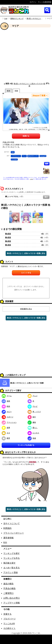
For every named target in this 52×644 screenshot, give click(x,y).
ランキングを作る (12, 558)
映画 (6, 406)
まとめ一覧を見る (12, 568)
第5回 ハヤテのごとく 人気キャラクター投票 (27, 383)
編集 (47, 164)
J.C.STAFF (14, 159)
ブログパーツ (9, 619)
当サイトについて (12, 523)
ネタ (6, 433)
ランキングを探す (12, 553)
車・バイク (34, 412)
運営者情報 (8, 538)
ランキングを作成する (26, 445)
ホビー (7, 412)
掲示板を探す (9, 563)
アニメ (24, 156)
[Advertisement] (24, 55)
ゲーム (7, 396)
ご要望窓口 (8, 593)
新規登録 (33, 462)
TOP (6, 19)
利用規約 (7, 528)
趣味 (32, 422)
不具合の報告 (9, 588)
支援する (7, 614)
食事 (6, 428)
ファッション (9, 422)
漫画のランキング (17, 19)
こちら (31, 179)
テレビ (33, 406)
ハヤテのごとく (16, 156)
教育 (6, 438)
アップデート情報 (12, 603)
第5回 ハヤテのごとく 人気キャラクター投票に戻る (26, 253)
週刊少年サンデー (33, 156)
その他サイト (9, 628)
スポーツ (7, 417)
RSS (5, 542)
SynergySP (43, 156)
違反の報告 (8, 584)
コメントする (26, 273)
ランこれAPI (9, 624)
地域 (32, 438)
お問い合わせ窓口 (12, 598)
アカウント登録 (11, 572)
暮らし (33, 428)
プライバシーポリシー (14, 533)
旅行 (32, 417)
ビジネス (33, 433)
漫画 (13, 152)
